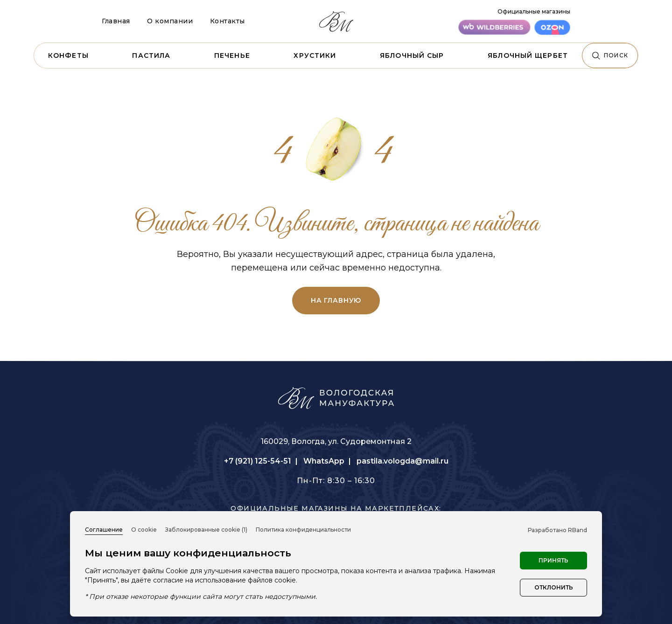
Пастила (151, 55)
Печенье (232, 55)
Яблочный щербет (528, 55)
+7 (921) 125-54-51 (258, 461)
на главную (336, 300)
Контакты (227, 21)
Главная (116, 21)
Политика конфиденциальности (303, 530)
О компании (170, 21)
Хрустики (315, 55)
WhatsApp (324, 461)
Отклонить (554, 587)
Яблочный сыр (412, 55)
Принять (553, 560)
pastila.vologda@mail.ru (402, 461)
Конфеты (68, 55)
